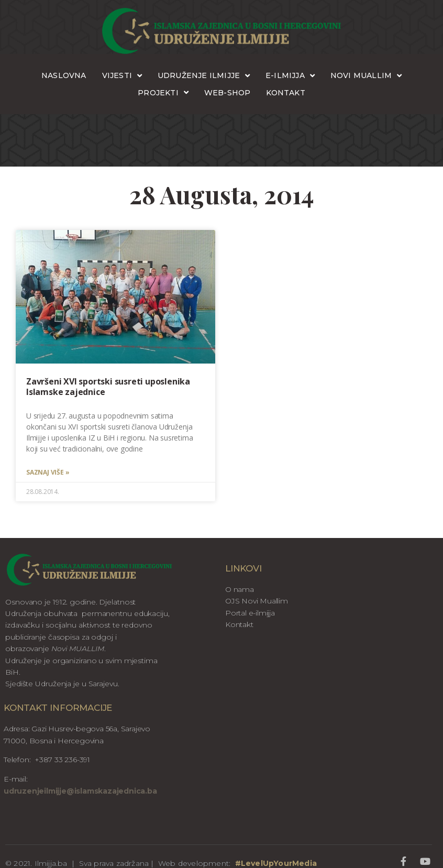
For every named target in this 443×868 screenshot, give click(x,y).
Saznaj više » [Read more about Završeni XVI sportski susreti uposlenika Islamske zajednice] (48, 473)
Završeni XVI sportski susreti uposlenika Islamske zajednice (108, 386)
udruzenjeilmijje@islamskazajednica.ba (80, 791)
